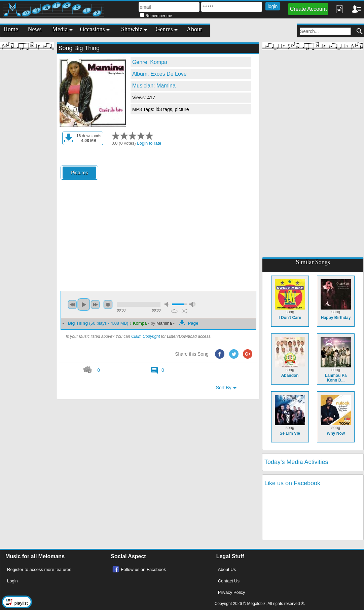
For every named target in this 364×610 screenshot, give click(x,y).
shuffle (185, 311)
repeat (174, 311)
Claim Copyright (145, 336)
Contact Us (229, 581)
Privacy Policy (232, 592)
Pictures (80, 173)
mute (168, 304)
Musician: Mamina (154, 86)
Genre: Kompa (150, 62)
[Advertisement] (27, 155)
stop (108, 304)
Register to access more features (39, 569)
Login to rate (149, 143)
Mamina (164, 323)
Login (12, 581)
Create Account (308, 9)
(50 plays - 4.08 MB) (99, 323)
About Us (227, 569)
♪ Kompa (138, 323)
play (84, 304)
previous (72, 304)
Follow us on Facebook (143, 569)
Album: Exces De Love (159, 74)
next (95, 304)
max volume (192, 304)
